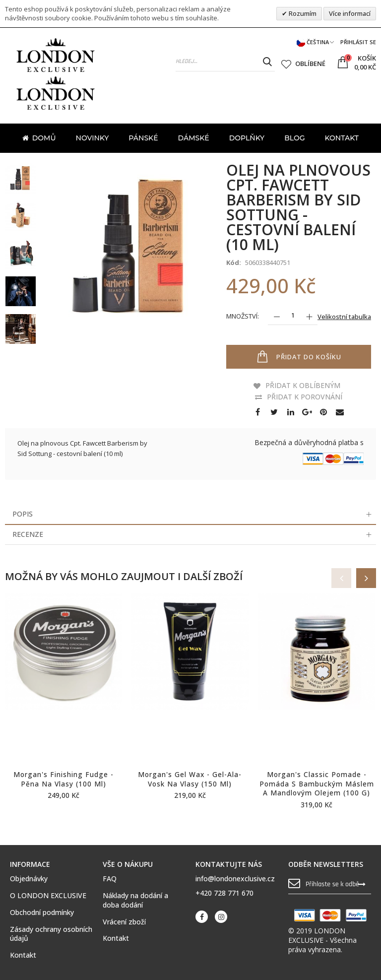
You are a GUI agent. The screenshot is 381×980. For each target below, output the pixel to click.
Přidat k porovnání (305, 397)
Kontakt (23, 955)
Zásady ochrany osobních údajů (51, 934)
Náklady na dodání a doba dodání (135, 900)
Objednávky (29, 879)
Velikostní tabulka (344, 317)
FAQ (110, 879)
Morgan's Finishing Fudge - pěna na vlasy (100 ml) (63, 779)
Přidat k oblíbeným (303, 385)
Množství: (243, 316)
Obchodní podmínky (42, 913)
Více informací (350, 13)
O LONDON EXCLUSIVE (48, 896)
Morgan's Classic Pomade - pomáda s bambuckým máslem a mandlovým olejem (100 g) (317, 784)
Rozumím (302, 13)
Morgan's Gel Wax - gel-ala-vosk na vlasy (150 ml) (190, 779)
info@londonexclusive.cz (235, 879)
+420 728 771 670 (224, 893)
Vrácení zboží (124, 922)
